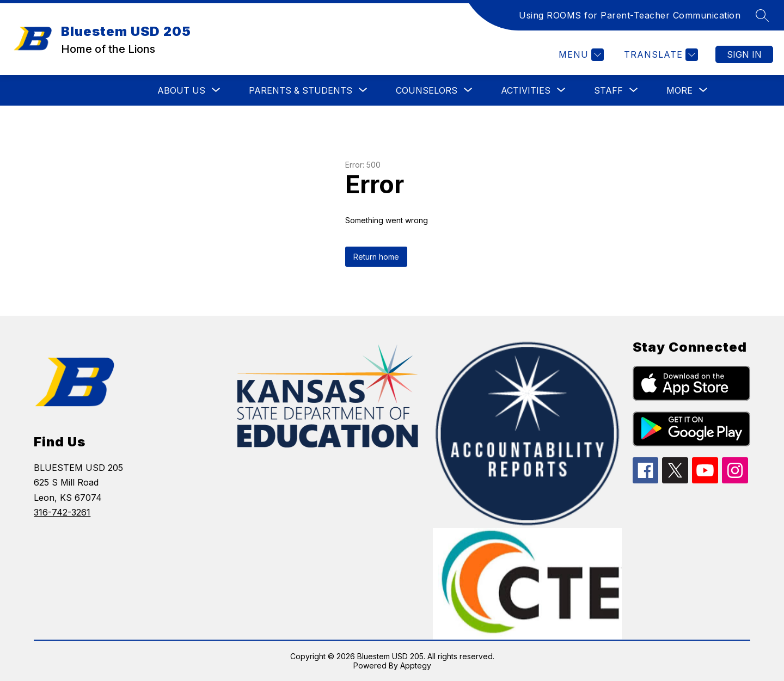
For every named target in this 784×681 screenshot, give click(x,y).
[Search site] (762, 15)
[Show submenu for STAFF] (608, 90)
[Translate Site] (660, 55)
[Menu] (580, 55)
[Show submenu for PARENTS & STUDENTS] (301, 90)
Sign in (744, 54)
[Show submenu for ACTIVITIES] (526, 90)
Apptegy (416, 665)
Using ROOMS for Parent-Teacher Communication (630, 15)
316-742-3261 (62, 512)
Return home (376, 257)
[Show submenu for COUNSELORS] (427, 90)
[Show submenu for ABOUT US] (181, 90)
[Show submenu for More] (679, 90)
